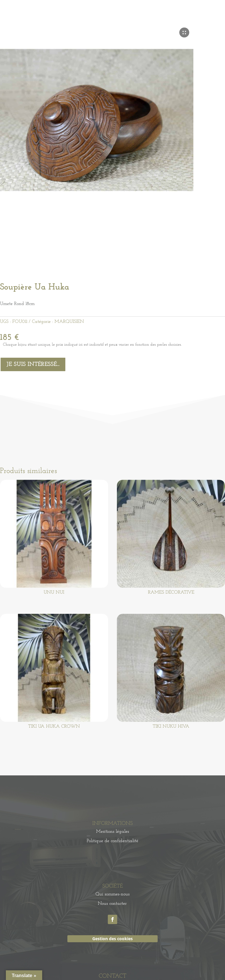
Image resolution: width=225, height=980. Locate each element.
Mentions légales (112, 832)
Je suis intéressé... (33, 364)
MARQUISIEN (69, 322)
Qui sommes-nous (112, 894)
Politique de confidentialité (112, 841)
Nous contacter (112, 904)
